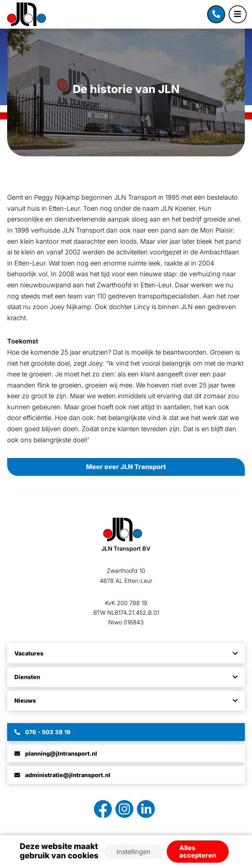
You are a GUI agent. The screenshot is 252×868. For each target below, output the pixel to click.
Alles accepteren (198, 852)
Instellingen (134, 852)
